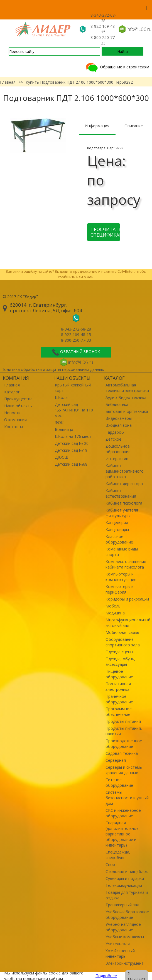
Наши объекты (18, 406)
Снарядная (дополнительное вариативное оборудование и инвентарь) (122, 834)
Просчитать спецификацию (105, 232)
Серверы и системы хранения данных (124, 770)
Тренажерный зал (122, 905)
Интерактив (117, 459)
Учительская (118, 944)
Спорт (111, 864)
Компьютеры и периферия (120, 589)
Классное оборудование (119, 539)
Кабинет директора (124, 484)
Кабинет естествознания (121, 493)
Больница (64, 429)
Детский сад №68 (71, 464)
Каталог (12, 392)
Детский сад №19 (71, 450)
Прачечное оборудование (119, 699)
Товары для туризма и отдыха (127, 895)
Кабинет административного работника (125, 471)
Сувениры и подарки (125, 878)
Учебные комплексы (125, 937)
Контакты (14, 427)
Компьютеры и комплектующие (121, 577)
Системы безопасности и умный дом (127, 798)
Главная (8, 82)
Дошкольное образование (118, 449)
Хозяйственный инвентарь (120, 953)
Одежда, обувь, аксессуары (120, 662)
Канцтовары (117, 529)
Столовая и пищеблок (127, 871)
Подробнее (106, 976)
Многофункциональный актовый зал (127, 623)
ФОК (59, 422)
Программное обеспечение (119, 712)
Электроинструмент (125, 963)
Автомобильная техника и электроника (127, 388)
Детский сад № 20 (72, 443)
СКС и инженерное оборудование (123, 813)
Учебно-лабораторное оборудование (127, 915)
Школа (61, 397)
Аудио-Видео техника (126, 397)
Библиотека (117, 404)
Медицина (115, 613)
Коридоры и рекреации (127, 599)
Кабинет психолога (124, 503)
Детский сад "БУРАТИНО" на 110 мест (74, 410)
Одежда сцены (119, 652)
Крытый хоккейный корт (73, 388)
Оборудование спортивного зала (123, 642)
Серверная (116, 760)
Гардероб (115, 432)
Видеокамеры (119, 418)
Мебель (113, 606)
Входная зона (119, 425)
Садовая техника (122, 753)
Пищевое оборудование (119, 674)
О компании (15, 420)
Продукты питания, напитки (124, 731)
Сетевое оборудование (119, 782)
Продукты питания (123, 721)
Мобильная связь (122, 632)
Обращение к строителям (117, 67)
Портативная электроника (118, 687)
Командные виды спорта (122, 552)
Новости (12, 413)
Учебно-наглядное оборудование (123, 927)
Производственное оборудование (124, 744)
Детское (113, 439)
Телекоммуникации (124, 885)
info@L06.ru (139, 29)
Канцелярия (117, 523)
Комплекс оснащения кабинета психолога (126, 564)
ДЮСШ (62, 457)
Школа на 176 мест (73, 436)
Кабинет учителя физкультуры (122, 513)
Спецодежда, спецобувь (118, 855)
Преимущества (18, 399)
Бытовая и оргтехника (127, 411)
